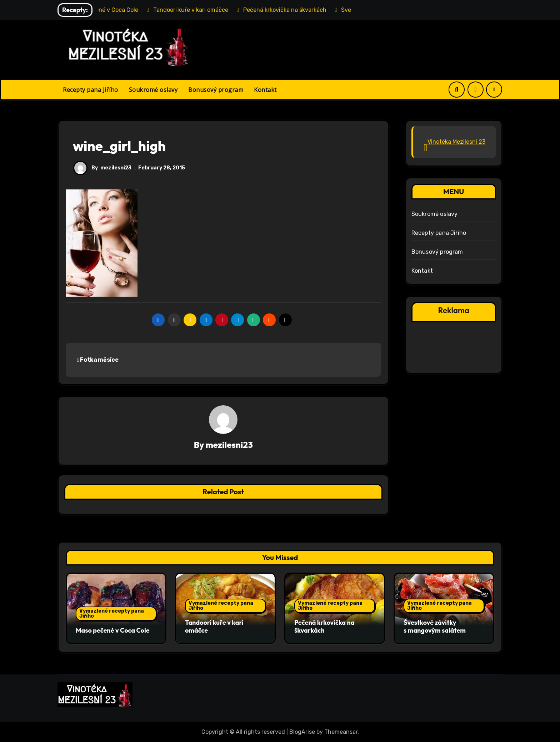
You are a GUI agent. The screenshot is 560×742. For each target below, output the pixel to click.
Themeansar (341, 731)
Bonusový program (216, 90)
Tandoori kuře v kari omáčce (214, 627)
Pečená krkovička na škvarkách (324, 627)
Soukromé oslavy (153, 90)
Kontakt (265, 90)
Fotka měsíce (98, 360)
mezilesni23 (116, 168)
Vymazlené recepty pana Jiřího (112, 614)
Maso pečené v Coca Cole (113, 630)
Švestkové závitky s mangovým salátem (435, 627)
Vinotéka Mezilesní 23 (456, 142)
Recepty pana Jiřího (91, 90)
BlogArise (302, 731)
